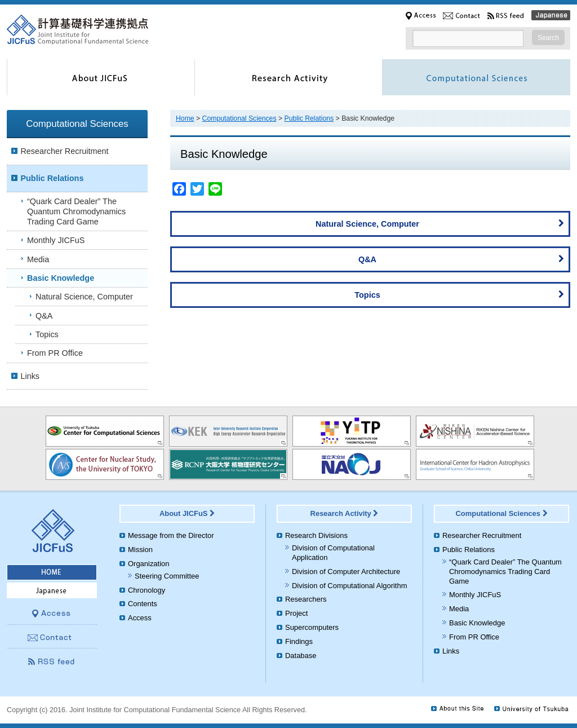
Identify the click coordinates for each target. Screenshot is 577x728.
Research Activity (345, 513)
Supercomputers (312, 627)
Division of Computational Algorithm (349, 586)
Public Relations (309, 118)
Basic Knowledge (61, 278)
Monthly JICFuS (56, 240)
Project (296, 613)
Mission (140, 550)
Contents (143, 604)
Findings (299, 641)
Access (140, 618)
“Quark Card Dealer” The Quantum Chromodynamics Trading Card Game (76, 211)
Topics (459, 294)
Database (301, 656)
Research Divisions (316, 535)
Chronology (147, 590)
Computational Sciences (239, 118)
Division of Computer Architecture (346, 572)
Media (38, 259)
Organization (148, 564)
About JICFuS (187, 513)
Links (30, 376)
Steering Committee (167, 576)
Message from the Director (171, 535)
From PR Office (55, 353)
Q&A (461, 258)
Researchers (306, 599)
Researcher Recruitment (64, 151)
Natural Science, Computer (440, 223)
